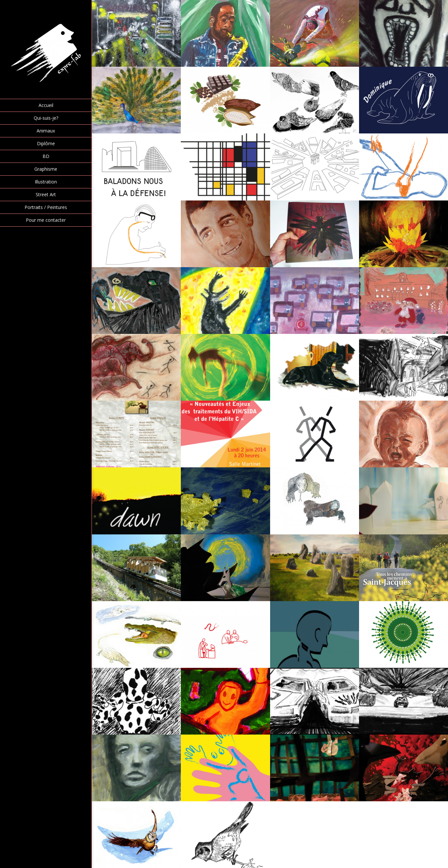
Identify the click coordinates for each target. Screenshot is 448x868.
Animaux (46, 131)
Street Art (46, 194)
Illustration (46, 182)
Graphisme (46, 169)
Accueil (46, 105)
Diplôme (46, 143)
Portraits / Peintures (46, 207)
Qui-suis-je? (46, 118)
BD (46, 156)
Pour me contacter (46, 220)
